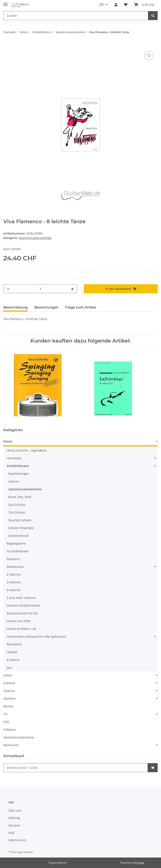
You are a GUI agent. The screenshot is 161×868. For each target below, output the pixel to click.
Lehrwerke (14, 458)
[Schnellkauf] (76, 768)
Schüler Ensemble (21, 528)
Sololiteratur (15, 567)
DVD (6, 722)
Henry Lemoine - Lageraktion (27, 450)
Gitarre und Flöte (19, 621)
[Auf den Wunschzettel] (149, 56)
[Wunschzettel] (126, 5)
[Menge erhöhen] (72, 289)
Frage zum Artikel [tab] (81, 307)
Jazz (9, 668)
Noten (8, 441)
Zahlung (14, 818)
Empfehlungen (19, 474)
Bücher (8, 706)
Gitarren (9, 691)
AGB (11, 833)
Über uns (15, 810)
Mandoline (14, 644)
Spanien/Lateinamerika (35, 238)
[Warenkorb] (144, 5)
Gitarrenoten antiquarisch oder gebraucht (36, 636)
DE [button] (102, 5)
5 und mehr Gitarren (21, 598)
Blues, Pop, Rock (20, 497)
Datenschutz (17, 840)
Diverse (14, 481)
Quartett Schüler (20, 520)
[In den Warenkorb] (7, 45)
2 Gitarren (14, 574)
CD (5, 714)
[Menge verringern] (8, 289)
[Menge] (40, 289)
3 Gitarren (14, 582)
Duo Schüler (17, 505)
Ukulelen (10, 699)
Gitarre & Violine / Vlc (22, 629)
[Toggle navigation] (5, 3)
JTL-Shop (139, 863)
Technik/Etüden (18, 551)
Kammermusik (19, 536)
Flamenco (13, 559)
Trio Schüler (17, 512)
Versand (14, 825)
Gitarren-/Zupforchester (24, 605)
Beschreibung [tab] (16, 307)
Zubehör (9, 683)
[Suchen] (76, 16)
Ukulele (12, 652)
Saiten (8, 675)
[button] (116, 5)
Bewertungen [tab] (46, 307)
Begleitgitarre (16, 543)
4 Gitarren (14, 590)
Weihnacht (11, 745)
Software (10, 730)
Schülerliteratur (18, 466)
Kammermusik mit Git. (22, 613)
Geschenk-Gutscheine (19, 737)
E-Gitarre (13, 660)
